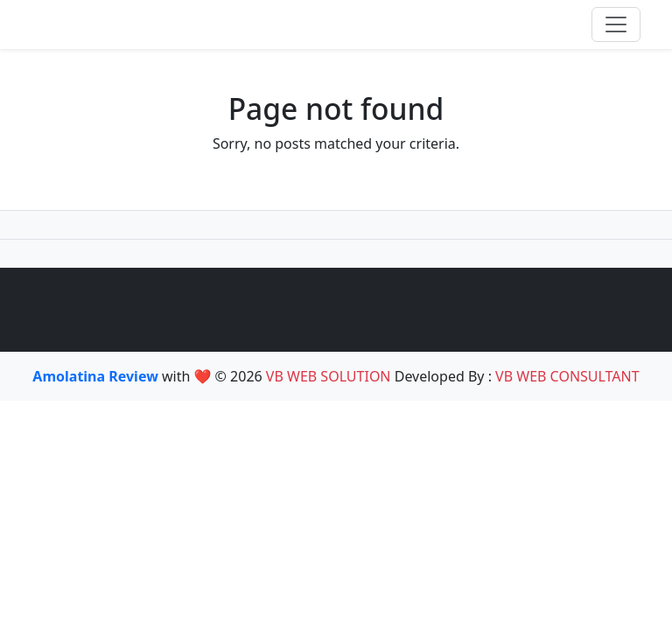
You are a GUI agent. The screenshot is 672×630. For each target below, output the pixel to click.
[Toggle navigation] (616, 24)
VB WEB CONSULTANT (567, 376)
